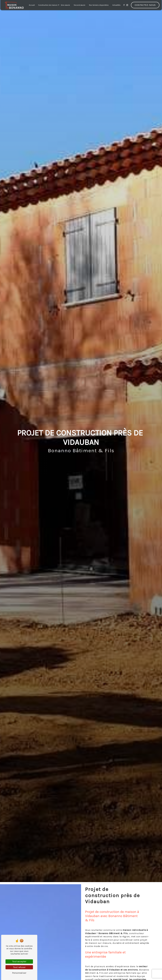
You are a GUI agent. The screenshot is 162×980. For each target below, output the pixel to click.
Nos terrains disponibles (99, 5)
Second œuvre (79, 5)
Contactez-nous (145, 5)
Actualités (116, 5)
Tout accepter (19, 961)
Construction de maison (48, 5)
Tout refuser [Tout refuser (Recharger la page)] (19, 967)
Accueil (32, 5)
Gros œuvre (65, 5)
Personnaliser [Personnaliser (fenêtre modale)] (19, 973)
